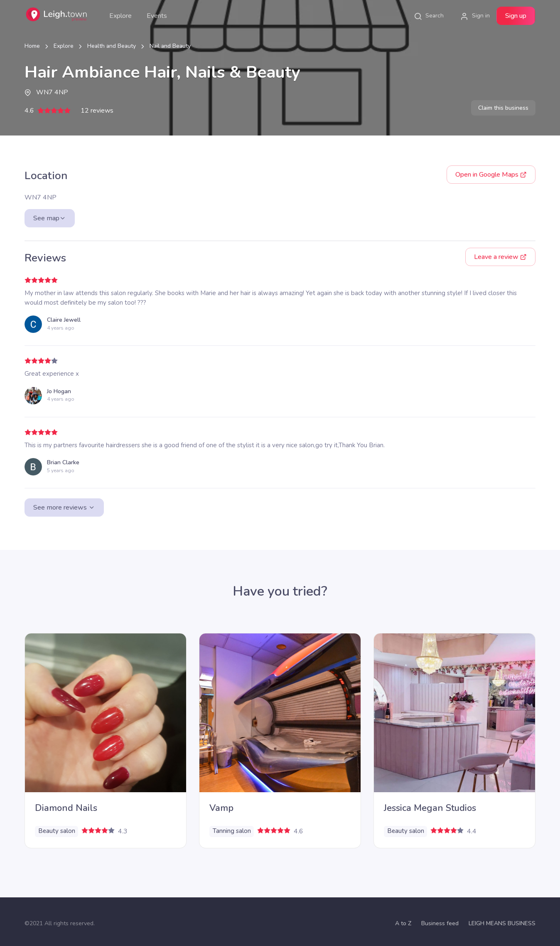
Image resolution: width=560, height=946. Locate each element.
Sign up (516, 16)
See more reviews (64, 507)
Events (157, 16)
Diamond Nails (66, 808)
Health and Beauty (112, 46)
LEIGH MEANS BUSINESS (502, 923)
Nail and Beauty (170, 46)
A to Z (403, 923)
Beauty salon (57, 831)
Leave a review (500, 257)
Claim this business (503, 108)
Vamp (221, 808)
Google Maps (491, 175)
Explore (120, 16)
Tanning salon (232, 831)
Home (32, 46)
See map (50, 218)
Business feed (440, 923)
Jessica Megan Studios (430, 808)
